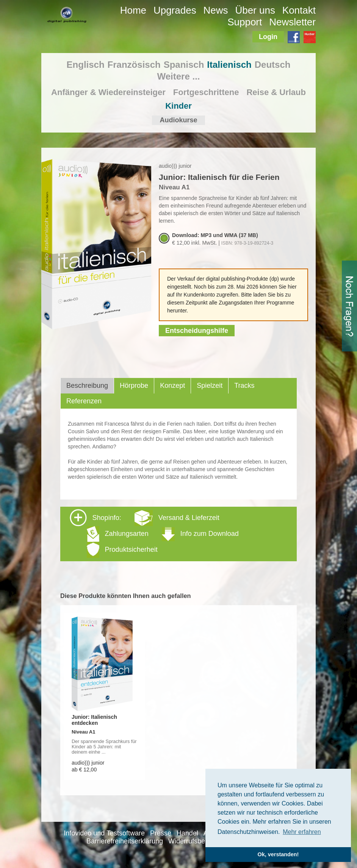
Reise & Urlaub (276, 92)
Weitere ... (179, 76)
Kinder (178, 106)
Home (133, 10)
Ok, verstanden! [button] (278, 854)
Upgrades (175, 10)
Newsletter (292, 22)
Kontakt (299, 10)
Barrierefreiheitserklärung (125, 841)
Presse (161, 833)
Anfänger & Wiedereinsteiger (108, 92)
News (216, 10)
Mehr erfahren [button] (302, 832)
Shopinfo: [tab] (154, 533)
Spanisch (184, 65)
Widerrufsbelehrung (198, 841)
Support (245, 22)
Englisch (86, 65)
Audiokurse (178, 120)
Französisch (134, 65)
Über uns (255, 10)
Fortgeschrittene (206, 92)
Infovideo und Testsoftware (104, 833)
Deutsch (273, 65)
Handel (187, 833)
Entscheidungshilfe (197, 331)
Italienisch (229, 65)
